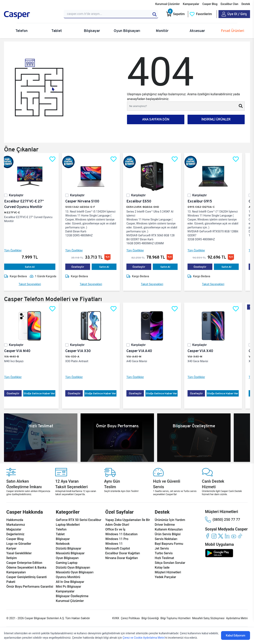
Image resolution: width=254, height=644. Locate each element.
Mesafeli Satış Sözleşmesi (208, 618)
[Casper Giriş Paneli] (234, 14)
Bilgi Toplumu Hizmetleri (175, 618)
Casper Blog (210, 4)
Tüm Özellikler (16, 250)
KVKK (116, 618)
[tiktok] (240, 536)
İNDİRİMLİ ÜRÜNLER (216, 119)
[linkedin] (227, 536)
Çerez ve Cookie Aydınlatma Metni (144, 638)
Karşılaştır (19, 195)
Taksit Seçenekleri (33, 284)
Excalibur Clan (229, 4)
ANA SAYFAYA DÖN (156, 119)
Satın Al (33, 267)
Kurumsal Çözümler (167, 4)
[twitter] (221, 536)
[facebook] (207, 536)
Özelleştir (81, 267)
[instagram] (214, 536)
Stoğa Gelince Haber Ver (42, 393)
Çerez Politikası (130, 618)
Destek (246, 4)
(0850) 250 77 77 (222, 520)
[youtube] (234, 536)
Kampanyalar (191, 4)
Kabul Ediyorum (236, 635)
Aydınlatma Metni (237, 618)
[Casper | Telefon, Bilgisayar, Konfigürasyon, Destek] (31, 15)
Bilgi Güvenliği (150, 618)
